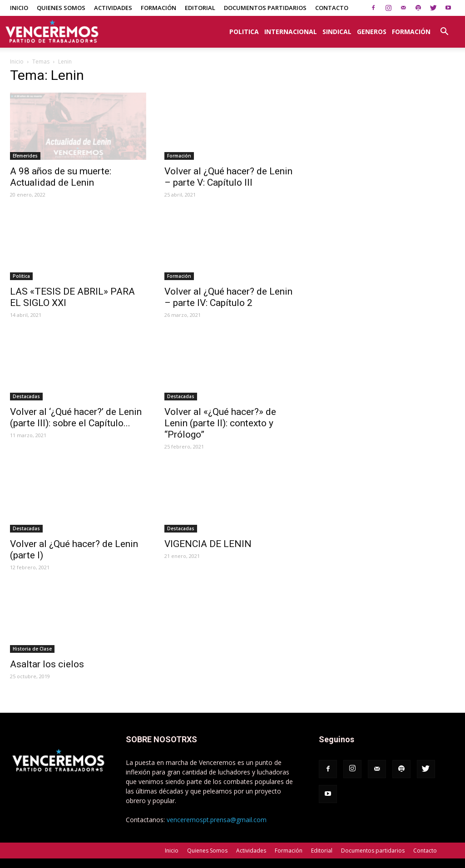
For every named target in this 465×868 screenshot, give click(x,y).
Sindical (337, 32)
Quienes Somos (61, 8)
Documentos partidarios (265, 8)
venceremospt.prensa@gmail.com (217, 820)
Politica (244, 32)
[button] (444, 27)
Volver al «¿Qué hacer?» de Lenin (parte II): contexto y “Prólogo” (220, 423)
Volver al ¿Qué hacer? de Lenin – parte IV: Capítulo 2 (228, 297)
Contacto (332, 8)
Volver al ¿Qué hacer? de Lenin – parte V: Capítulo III (228, 177)
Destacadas (26, 396)
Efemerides (25, 156)
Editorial (200, 8)
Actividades (113, 8)
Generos (372, 32)
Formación (158, 8)
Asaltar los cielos (47, 664)
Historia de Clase (32, 649)
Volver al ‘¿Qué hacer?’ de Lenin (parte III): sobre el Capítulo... (76, 417)
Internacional (291, 32)
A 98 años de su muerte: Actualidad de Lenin (61, 177)
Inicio (19, 8)
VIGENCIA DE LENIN (208, 544)
